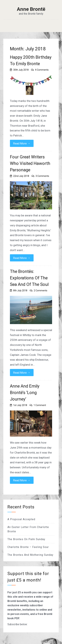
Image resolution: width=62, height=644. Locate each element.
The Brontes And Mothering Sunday (30, 555)
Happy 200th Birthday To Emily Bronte (31, 60)
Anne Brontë (31, 9)
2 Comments (41, 291)
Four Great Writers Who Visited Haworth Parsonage (30, 163)
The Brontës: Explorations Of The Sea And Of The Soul (29, 278)
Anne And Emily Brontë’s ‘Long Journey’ (25, 393)
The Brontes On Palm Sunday (26, 539)
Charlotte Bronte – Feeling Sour (28, 547)
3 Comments (42, 176)
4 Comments (42, 70)
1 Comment (40, 405)
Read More (22, 143)
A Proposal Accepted (21, 519)
